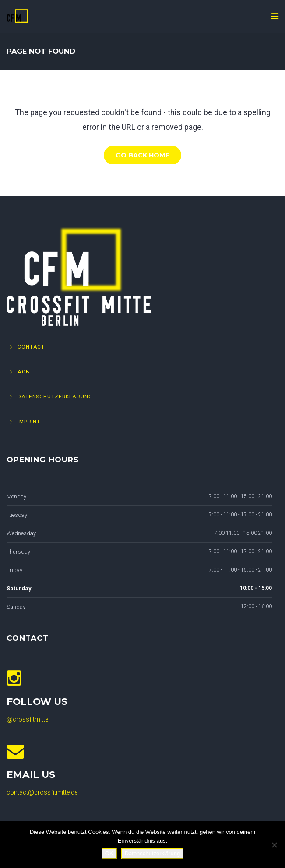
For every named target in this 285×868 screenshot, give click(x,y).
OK (109, 853)
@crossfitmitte (27, 720)
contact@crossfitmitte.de (42, 793)
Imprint (29, 422)
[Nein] (274, 845)
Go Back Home (142, 155)
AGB (24, 372)
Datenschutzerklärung (55, 397)
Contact (31, 347)
